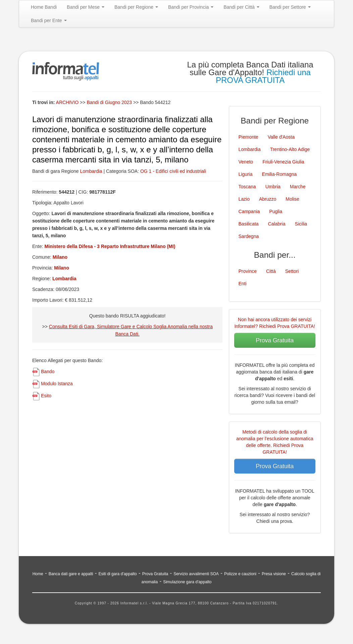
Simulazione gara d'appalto (187, 582)
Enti (243, 284)
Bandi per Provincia (191, 7)
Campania (249, 211)
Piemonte (248, 137)
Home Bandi (44, 7)
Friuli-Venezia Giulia (283, 162)
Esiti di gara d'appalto (117, 574)
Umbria (273, 187)
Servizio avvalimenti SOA (196, 574)
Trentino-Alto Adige (290, 149)
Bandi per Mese (86, 7)
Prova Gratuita (275, 340)
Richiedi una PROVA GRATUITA (263, 76)
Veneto (246, 162)
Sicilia (301, 224)
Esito (46, 396)
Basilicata (249, 224)
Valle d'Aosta (281, 137)
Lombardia (91, 171)
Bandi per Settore (290, 7)
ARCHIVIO (67, 102)
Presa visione (274, 574)
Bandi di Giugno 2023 (110, 102)
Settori (292, 271)
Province (248, 271)
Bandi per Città (241, 7)
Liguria (246, 174)
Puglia (276, 211)
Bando (48, 371)
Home (38, 574)
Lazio (244, 199)
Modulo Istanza (57, 384)
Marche (298, 187)
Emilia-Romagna (279, 174)
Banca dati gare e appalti (71, 574)
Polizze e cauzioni (240, 574)
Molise (292, 199)
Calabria (276, 224)
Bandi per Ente (49, 20)
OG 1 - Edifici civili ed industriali (173, 171)
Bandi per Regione (136, 7)
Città (271, 271)
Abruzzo (268, 199)
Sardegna (249, 236)
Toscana (247, 187)
